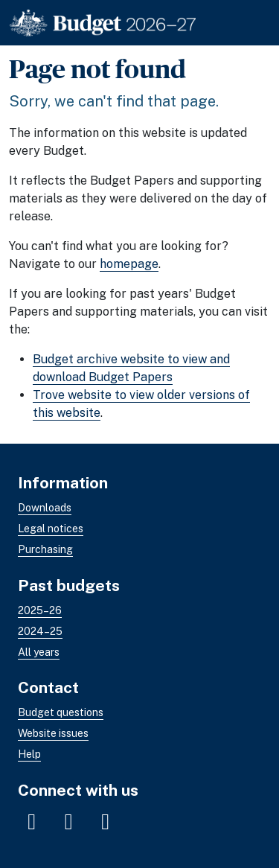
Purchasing (45, 549)
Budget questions (61, 712)
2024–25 (40, 631)
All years (39, 651)
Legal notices (51, 529)
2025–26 (40, 610)
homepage (129, 264)
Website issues (53, 733)
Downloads (45, 508)
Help (29, 754)
